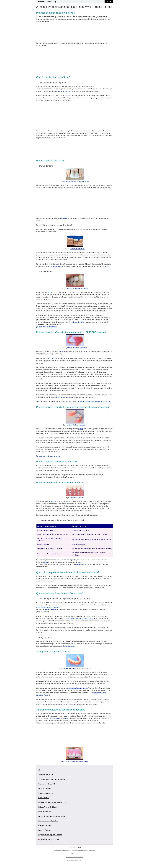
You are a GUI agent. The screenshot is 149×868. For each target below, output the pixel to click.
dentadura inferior (69, 668)
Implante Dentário (44, 789)
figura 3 (62, 352)
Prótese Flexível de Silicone (48, 807)
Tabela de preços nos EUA (50, 839)
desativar (81, 851)
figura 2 (107, 266)
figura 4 (80, 429)
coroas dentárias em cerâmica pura (77, 181)
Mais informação (92, 851)
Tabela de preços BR (46, 775)
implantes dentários (78, 322)
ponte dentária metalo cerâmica (77, 289)
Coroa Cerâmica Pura (46, 793)
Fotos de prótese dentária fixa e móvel (74, 761)
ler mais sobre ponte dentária (47, 327)
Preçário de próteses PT (47, 784)
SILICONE (51, 358)
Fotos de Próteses (45, 830)
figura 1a (64, 218)
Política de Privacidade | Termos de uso (74, 857)
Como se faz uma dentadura (48, 821)
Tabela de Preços (50, 610)
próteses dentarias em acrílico (77, 348)
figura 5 (53, 501)
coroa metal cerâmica (77, 249)
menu (109, 2)
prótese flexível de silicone (59, 718)
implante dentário (57, 266)
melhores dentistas (68, 646)
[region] (74, 32)
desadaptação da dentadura (78, 688)
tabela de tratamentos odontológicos (80, 619)
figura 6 (47, 695)
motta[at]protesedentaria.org (76, 860)
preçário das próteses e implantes (48, 607)
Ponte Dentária (44, 798)
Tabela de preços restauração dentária (52, 779)
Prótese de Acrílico (45, 812)
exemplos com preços (63, 91)
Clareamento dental (45, 826)
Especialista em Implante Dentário (50, 835)
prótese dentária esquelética (77, 425)
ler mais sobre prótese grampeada (48, 456)
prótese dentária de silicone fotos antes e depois (94, 402)
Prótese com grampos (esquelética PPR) (52, 802)
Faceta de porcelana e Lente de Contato (52, 816)
